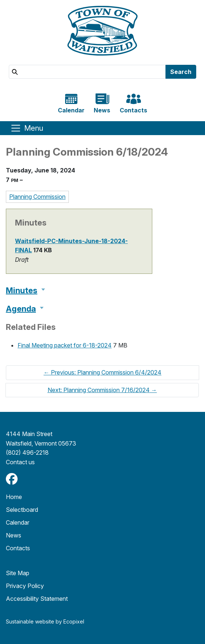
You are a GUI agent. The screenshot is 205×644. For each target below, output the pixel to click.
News (14, 535)
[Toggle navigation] (27, 128)
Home (14, 497)
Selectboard (22, 510)
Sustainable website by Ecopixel (45, 621)
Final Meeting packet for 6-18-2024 (65, 345)
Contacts (18, 548)
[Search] (87, 72)
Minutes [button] (22, 290)
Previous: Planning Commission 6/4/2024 (102, 372)
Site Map (18, 573)
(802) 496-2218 (27, 453)
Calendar (18, 522)
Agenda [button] (21, 309)
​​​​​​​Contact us (20, 462)
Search (181, 72)
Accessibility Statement (37, 599)
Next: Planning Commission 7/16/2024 (102, 390)
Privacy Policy (25, 586)
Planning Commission (37, 197)
